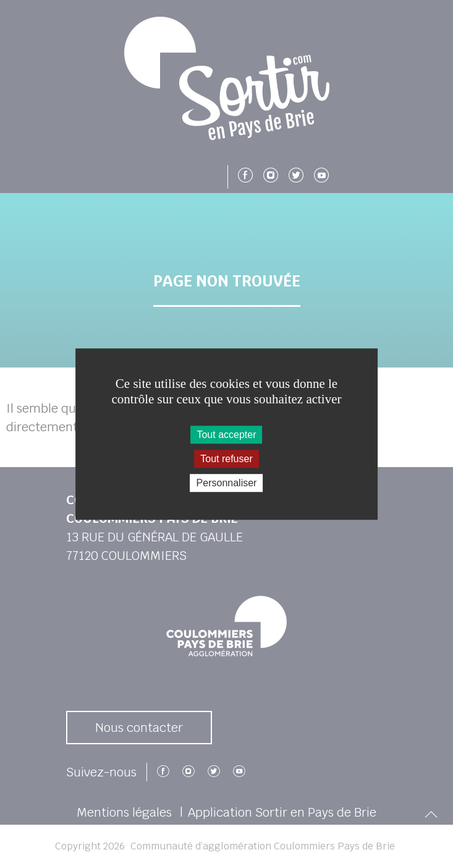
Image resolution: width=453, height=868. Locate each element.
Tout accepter (226, 435)
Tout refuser (226, 459)
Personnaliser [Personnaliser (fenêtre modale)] (227, 483)
